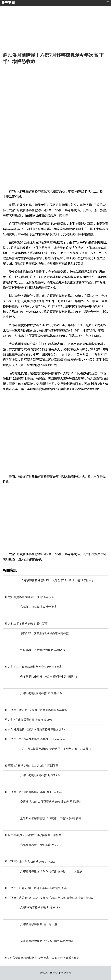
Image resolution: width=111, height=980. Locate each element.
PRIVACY (54, 973)
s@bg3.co (66, 973)
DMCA (43, 973)
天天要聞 (8, 3)
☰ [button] (108, 3)
